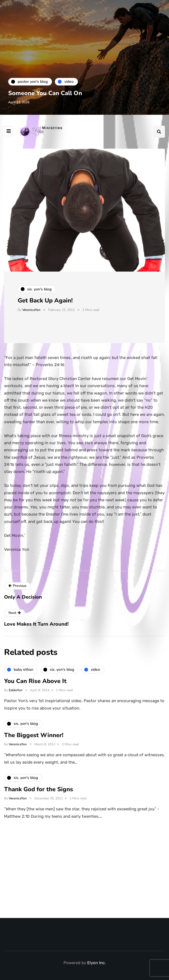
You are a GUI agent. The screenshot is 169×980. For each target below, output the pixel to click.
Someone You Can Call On (45, 93)
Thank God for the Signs (39, 793)
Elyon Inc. (96, 963)
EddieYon (16, 694)
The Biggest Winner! (34, 738)
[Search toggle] (159, 132)
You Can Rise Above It (35, 684)
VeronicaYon (31, 310)
